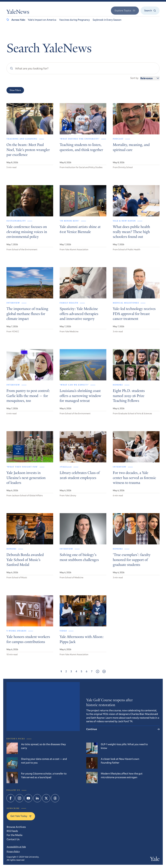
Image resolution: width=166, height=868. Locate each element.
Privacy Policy (13, 851)
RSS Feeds (12, 831)
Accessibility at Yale (16, 847)
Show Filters (15, 90)
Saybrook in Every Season (107, 20)
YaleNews (18, 13)
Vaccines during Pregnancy (74, 20)
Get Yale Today (21, 816)
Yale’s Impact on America (42, 20)
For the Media (15, 835)
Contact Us (13, 839)
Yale (155, 860)
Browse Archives (16, 827)
